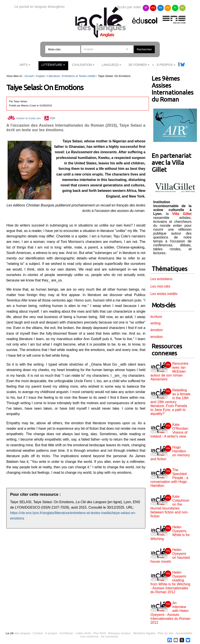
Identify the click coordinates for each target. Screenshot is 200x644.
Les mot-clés (160, 286)
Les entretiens (161, 279)
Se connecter (110, 636)
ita (175, 8)
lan (182, 8)
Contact (38, 633)
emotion (157, 337)
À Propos (165, 65)
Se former (137, 65)
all (146, 8)
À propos (51, 633)
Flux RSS (100, 633)
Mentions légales (144, 633)
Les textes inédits (164, 294)
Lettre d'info (83, 633)
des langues (18, 633)
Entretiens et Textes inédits (79, 76)
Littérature (52, 65)
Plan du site (166, 633)
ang (153, 8)
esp (168, 8)
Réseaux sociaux (120, 633)
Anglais (40, 76)
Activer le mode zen (24, 118)
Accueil (29, 76)
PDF (53, 118)
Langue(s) (110, 65)
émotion (157, 330)
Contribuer (66, 633)
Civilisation (82, 65)
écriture (156, 317)
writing (155, 323)
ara (160, 8)
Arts (24, 65)
